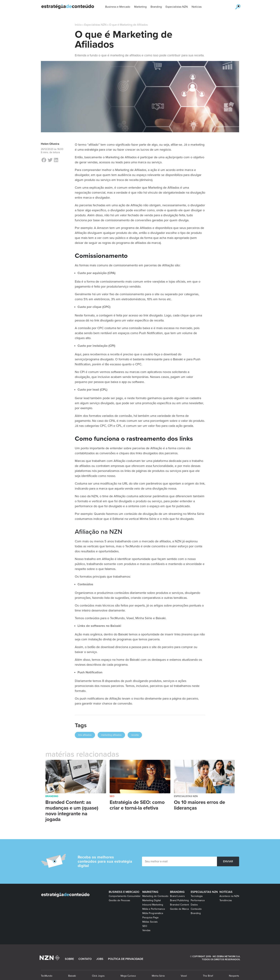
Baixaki (72, 976)
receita (135, 735)
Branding (52, 796)
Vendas (146, 930)
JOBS (100, 959)
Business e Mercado (124, 892)
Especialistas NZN (95, 25)
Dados (194, 905)
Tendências (226, 900)
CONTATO (85, 959)
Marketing (150, 892)
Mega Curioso (128, 976)
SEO (112, 796)
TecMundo (47, 976)
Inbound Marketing (153, 905)
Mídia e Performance (154, 909)
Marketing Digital (152, 900)
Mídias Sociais (150, 922)
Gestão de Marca (179, 909)
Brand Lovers (177, 896)
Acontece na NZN (229, 896)
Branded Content (179, 905)
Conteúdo (196, 909)
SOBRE (69, 959)
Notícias (226, 892)
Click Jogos (98, 976)
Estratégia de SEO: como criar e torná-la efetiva (137, 805)
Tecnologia (197, 896)
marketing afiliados (111, 735)
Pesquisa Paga (150, 918)
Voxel (184, 976)
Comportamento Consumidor (125, 896)
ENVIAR (228, 861)
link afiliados (85, 735)
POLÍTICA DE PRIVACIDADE (126, 959)
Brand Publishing (179, 900)
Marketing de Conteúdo (155, 896)
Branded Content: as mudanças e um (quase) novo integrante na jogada (72, 811)
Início (78, 25)
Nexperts (234, 976)
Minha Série (158, 976)
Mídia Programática (153, 913)
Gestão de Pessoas (119, 900)
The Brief (208, 976)
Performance (198, 900)
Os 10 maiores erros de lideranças (199, 805)
